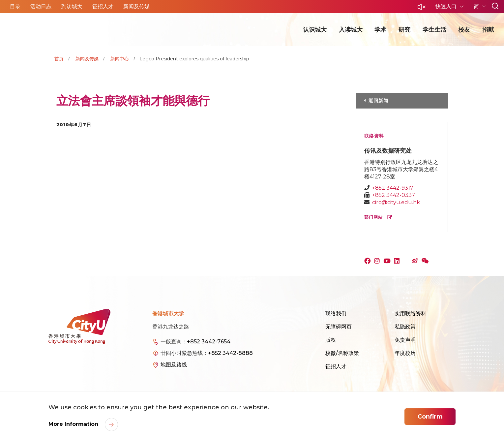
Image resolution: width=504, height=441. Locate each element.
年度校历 (405, 353)
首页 (59, 59)
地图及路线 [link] (174, 365)
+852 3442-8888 (230, 353)
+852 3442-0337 (394, 195)
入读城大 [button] (351, 30)
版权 (331, 340)
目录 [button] (15, 6)
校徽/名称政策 (342, 353)
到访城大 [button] (72, 6)
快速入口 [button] (447, 6)
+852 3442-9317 (393, 188)
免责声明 (405, 340)
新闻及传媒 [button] (136, 6)
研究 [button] (404, 30)
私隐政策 (405, 327)
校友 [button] (464, 30)
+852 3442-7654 (209, 342)
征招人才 (336, 366)
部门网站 (380, 217)
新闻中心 (120, 59)
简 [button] (477, 6)
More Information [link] (74, 424)
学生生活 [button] (434, 30)
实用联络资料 (410, 314)
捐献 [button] (488, 30)
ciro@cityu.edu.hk (396, 202)
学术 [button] (380, 30)
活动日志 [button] (41, 6)
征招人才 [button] (103, 6)
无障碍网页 (339, 327)
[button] (422, 9)
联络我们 (336, 314)
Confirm (430, 417)
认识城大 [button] (315, 30)
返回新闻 (378, 101)
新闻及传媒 (87, 59)
